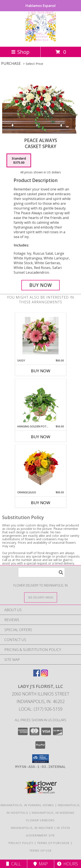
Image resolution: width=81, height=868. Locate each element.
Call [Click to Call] (13, 864)
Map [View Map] (41, 864)
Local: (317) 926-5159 (41, 709)
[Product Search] (41, 572)
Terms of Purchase (53, 843)
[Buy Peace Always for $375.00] (41, 285)
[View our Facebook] (37, 675)
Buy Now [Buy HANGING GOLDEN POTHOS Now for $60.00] (41, 437)
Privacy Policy (21, 843)
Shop (20, 52)
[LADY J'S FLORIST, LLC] (40, 40)
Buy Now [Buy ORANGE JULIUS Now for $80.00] (41, 503)
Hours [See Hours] (67, 864)
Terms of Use (41, 850)
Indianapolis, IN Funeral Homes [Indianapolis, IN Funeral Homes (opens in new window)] (27, 805)
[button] (40, 759)
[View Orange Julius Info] (40, 468)
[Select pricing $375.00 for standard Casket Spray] (19, 160)
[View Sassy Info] (40, 336)
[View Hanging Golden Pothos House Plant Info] (40, 402)
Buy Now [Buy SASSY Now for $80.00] (41, 371)
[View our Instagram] (44, 675)
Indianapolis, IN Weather (32, 828)
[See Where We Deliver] (41, 597)
